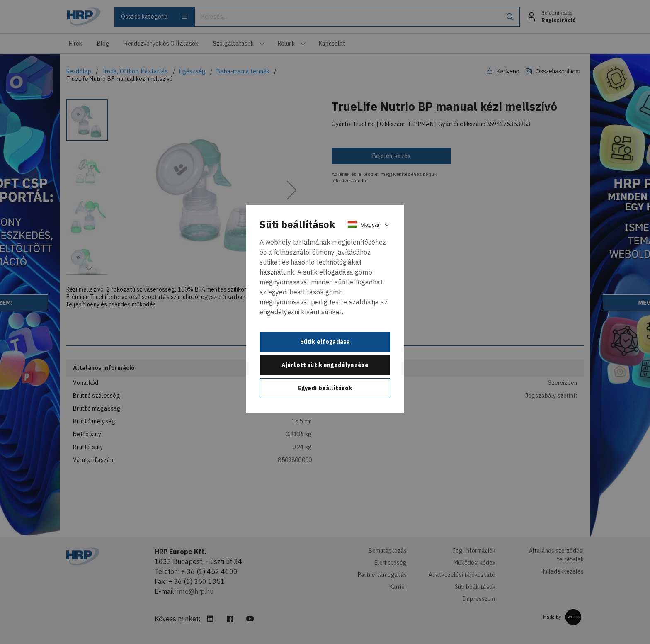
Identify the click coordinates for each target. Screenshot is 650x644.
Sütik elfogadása (325, 342)
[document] (325, 309)
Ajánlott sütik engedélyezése (325, 365)
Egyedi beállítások (325, 388)
